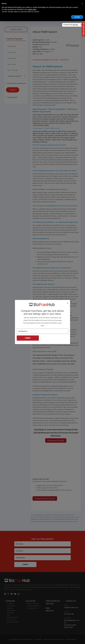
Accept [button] (77, 17)
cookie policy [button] (32, 9)
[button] (82, 4)
